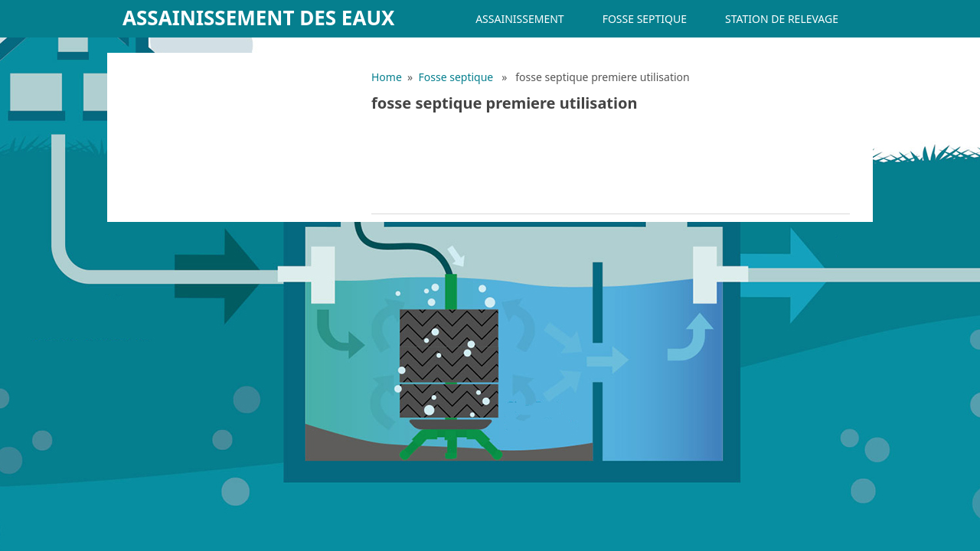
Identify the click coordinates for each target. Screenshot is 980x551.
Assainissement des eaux (259, 18)
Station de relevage (782, 19)
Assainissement (519, 19)
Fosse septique (645, 19)
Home (387, 77)
